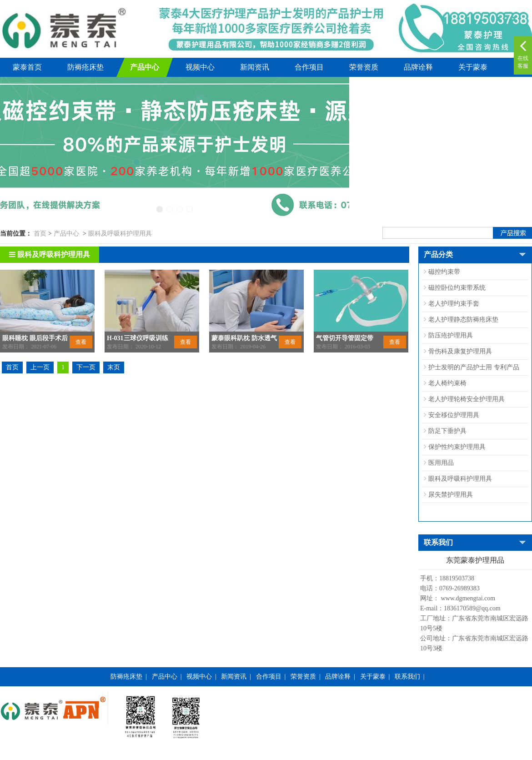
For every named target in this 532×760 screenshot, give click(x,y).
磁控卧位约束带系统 (457, 288)
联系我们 (407, 677)
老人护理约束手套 (454, 304)
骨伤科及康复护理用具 (460, 351)
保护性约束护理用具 (457, 447)
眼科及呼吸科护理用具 (120, 234)
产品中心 (145, 67)
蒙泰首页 (27, 67)
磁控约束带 (444, 272)
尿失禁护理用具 (451, 495)
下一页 (86, 367)
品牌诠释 (418, 67)
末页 (114, 367)
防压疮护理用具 (451, 335)
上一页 (40, 367)
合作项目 (309, 67)
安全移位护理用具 (454, 415)
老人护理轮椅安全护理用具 (467, 399)
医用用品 (441, 463)
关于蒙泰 (473, 67)
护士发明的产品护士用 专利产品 (474, 367)
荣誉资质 (364, 67)
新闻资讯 (255, 67)
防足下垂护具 (447, 431)
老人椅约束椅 (447, 383)
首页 (40, 234)
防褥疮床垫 (85, 67)
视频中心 (200, 67)
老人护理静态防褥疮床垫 (463, 320)
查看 (81, 342)
